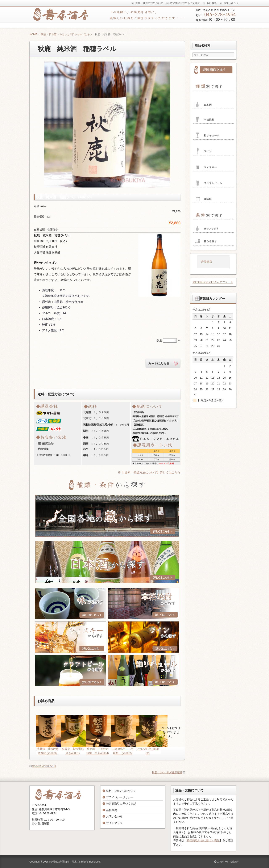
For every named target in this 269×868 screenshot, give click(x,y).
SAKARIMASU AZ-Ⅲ (44, 766)
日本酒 (53, 34)
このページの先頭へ (227, 862)
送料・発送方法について (121, 791)
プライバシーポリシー (120, 797)
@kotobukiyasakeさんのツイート (213, 282)
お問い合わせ (114, 816)
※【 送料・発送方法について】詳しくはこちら (149, 472)
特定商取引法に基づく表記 (203, 840)
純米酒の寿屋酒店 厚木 (63, 862)
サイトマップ (114, 823)
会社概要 (112, 810)
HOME (33, 34)
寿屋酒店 (207, 262)
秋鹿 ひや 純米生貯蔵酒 (167, 772)
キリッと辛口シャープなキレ (76, 34)
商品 (44, 34)
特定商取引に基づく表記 (121, 804)
